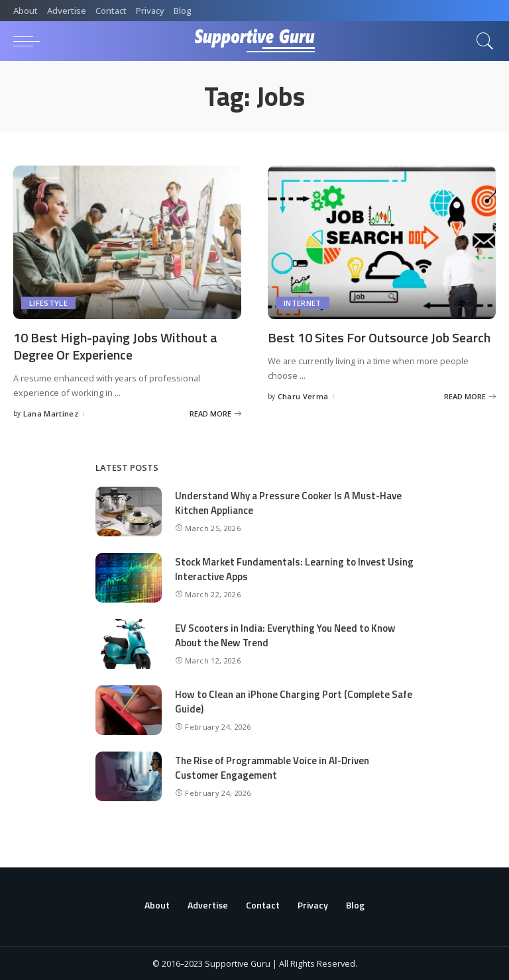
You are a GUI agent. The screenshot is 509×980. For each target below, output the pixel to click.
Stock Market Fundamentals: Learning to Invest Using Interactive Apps (281, 568)
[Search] (482, 41)
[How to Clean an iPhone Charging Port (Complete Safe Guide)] (129, 710)
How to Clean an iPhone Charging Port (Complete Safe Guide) (294, 701)
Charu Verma (303, 396)
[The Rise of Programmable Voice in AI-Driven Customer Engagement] (129, 776)
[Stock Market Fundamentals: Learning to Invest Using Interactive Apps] (129, 577)
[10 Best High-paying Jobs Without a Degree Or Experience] (127, 242)
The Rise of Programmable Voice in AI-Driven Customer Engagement (272, 767)
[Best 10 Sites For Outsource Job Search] (382, 242)
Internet (303, 303)
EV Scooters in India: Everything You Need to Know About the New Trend (285, 634)
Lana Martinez (51, 412)
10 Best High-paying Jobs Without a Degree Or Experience (115, 346)
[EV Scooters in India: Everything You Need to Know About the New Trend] (129, 643)
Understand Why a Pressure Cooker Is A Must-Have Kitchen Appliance (289, 502)
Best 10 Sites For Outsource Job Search (379, 337)
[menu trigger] (30, 41)
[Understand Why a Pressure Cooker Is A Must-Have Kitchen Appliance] (129, 511)
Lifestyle (48, 303)
